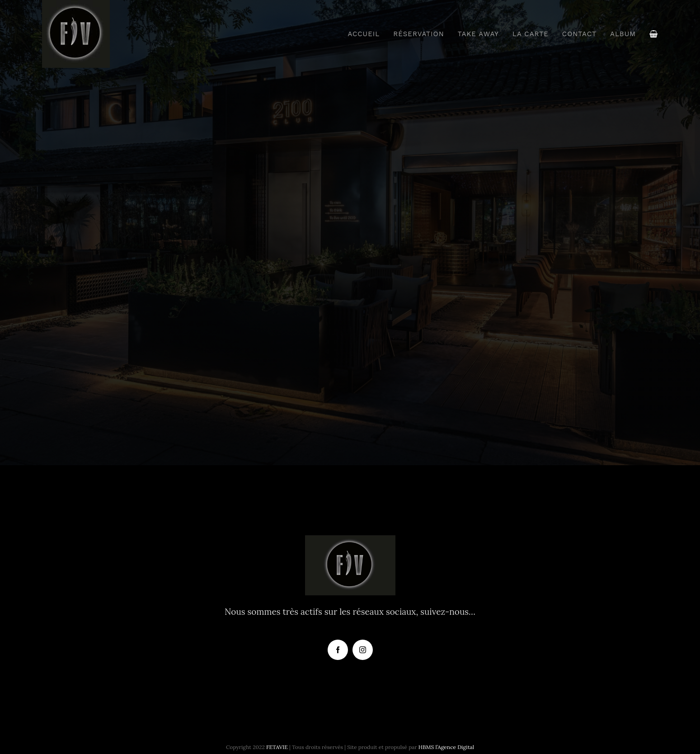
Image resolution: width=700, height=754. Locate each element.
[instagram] (363, 650)
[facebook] (338, 650)
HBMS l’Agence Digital (446, 747)
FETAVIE (277, 747)
